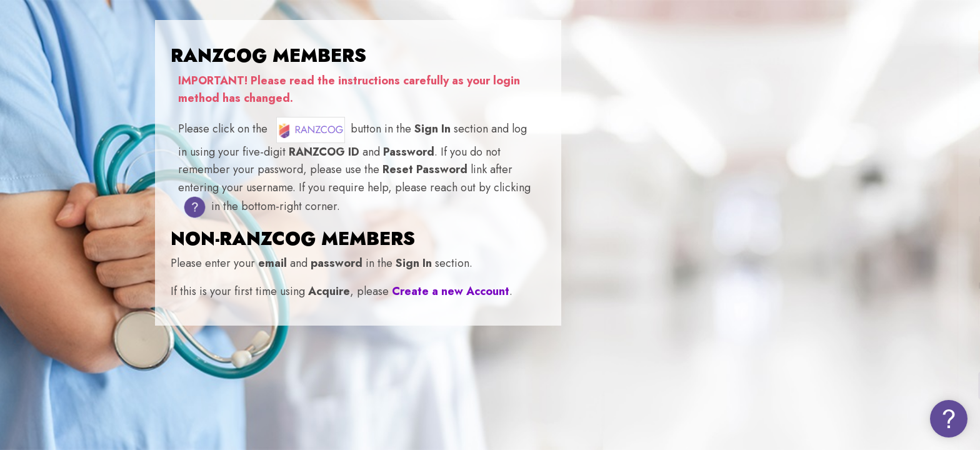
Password (756, 286)
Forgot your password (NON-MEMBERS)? (874, 349)
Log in (848, 385)
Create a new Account (451, 291)
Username (758, 220)
